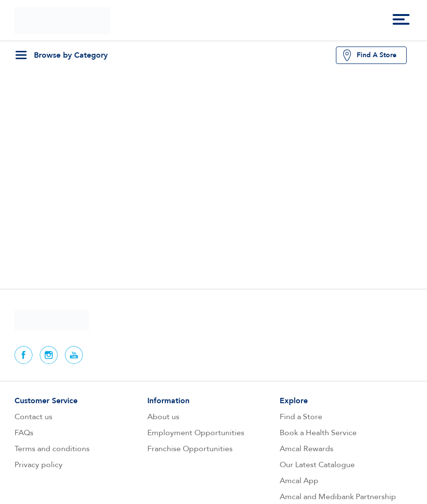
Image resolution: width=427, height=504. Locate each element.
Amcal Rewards (307, 449)
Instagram (49, 355)
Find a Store (301, 417)
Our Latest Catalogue (317, 465)
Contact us (33, 417)
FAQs (24, 433)
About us (163, 417)
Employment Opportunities (196, 433)
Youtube (74, 355)
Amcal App (299, 481)
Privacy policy (39, 465)
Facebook (24, 355)
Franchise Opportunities (190, 449)
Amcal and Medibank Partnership (338, 497)
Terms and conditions (52, 449)
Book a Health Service (318, 433)
